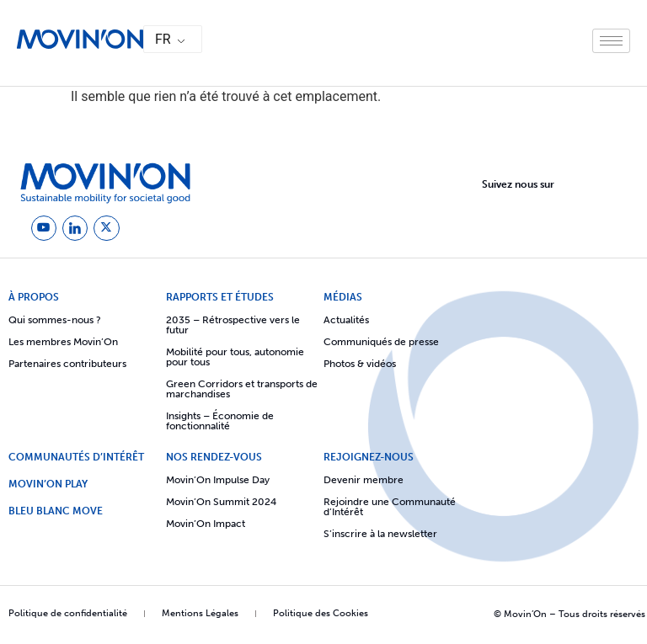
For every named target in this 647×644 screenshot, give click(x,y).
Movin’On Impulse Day (218, 476)
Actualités (346, 317)
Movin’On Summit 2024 (221, 498)
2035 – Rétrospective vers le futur (233, 322)
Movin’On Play (48, 481)
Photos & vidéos (360, 360)
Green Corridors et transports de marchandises (242, 386)
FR (163, 39)
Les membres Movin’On (63, 338)
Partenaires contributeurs (67, 360)
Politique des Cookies (321, 610)
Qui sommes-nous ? (55, 317)
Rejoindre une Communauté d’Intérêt (390, 503)
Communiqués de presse (381, 338)
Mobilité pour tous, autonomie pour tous (235, 354)
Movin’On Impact (206, 520)
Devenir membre (364, 476)
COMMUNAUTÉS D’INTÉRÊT (76, 454)
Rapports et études (220, 294)
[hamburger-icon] (611, 41)
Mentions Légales (200, 610)
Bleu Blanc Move (56, 508)
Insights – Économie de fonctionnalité (220, 418)
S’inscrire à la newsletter (380, 530)
